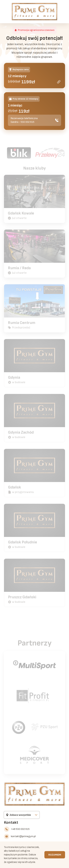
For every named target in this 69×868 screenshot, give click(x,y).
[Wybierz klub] (22, 815)
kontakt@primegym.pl (23, 836)
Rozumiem (55, 855)
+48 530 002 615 (20, 829)
